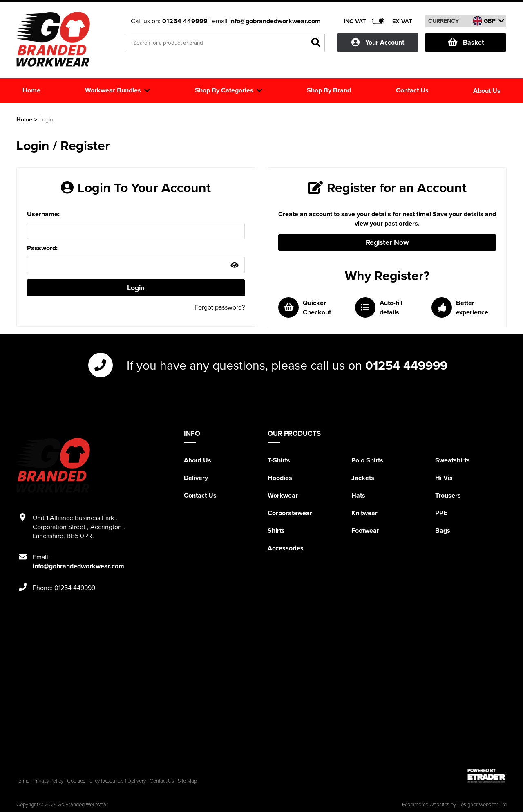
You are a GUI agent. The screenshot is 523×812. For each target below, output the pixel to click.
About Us (198, 460)
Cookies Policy (83, 781)
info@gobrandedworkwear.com (275, 21)
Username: (43, 214)
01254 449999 (186, 21)
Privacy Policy (48, 781)
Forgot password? (220, 307)
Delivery (196, 478)
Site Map (187, 781)
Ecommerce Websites (426, 804)
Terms (23, 781)
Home (24, 119)
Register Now (387, 242)
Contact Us (200, 495)
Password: (42, 248)
